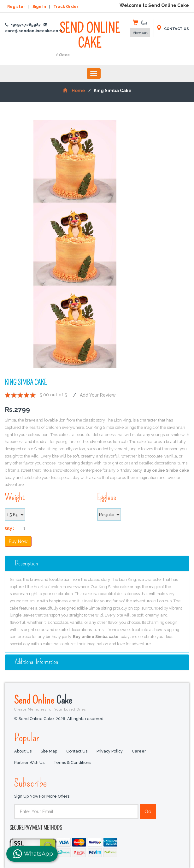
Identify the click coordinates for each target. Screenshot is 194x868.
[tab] (97, 564)
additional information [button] (36, 662)
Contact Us (77, 751)
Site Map (49, 751)
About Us (23, 751)
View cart (140, 33)
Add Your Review (98, 395)
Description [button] (26, 563)
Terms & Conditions (72, 762)
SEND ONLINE (90, 40)
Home (74, 91)
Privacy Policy (110, 751)
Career (139, 751)
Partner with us (29, 762)
